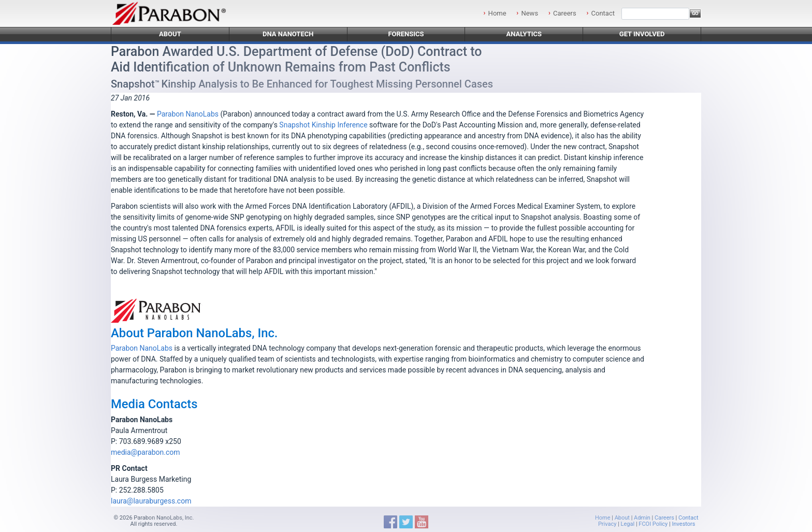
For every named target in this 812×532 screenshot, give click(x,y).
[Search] (655, 14)
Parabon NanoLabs (188, 114)
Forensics (406, 34)
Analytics (524, 34)
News (530, 13)
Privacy (607, 524)
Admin (642, 518)
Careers (565, 13)
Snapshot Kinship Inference (323, 125)
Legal (628, 524)
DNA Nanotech (288, 34)
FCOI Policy (653, 524)
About (170, 34)
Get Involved (642, 34)
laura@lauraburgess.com (151, 501)
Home (497, 13)
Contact (603, 13)
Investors (683, 524)
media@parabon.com (146, 452)
